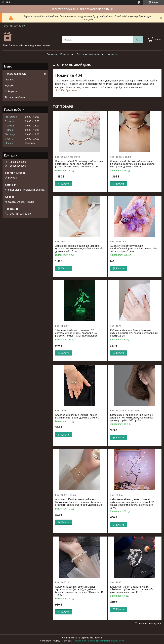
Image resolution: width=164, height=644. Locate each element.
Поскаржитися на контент (85, 641)
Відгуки (9, 85)
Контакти (112, 54)
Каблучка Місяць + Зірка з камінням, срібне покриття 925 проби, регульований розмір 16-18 (134, 333)
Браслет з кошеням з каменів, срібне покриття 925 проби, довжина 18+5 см (77, 416)
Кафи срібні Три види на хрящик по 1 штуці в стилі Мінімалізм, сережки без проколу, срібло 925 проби (132, 418)
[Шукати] (138, 40)
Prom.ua (98, 638)
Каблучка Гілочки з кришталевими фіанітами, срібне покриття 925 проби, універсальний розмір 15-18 (132, 589)
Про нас (10, 80)
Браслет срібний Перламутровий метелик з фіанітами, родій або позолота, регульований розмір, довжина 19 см (79, 164)
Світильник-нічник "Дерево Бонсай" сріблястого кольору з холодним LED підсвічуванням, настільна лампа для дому (132, 503)
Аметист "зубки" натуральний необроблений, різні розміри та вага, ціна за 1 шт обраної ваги (134, 249)
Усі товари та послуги (147, 623)
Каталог (65, 54)
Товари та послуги (16, 74)
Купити (65, 184)
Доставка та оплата (88, 54)
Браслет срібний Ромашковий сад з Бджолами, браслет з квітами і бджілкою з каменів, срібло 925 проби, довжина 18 (79, 502)
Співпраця (11, 91)
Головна (52, 54)
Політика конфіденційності (111, 641)
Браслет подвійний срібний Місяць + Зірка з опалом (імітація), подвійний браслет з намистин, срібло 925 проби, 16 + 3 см (79, 591)
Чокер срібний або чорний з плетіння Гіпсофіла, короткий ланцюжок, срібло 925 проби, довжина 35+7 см (132, 164)
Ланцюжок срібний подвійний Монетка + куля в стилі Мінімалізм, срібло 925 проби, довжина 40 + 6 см (80, 249)
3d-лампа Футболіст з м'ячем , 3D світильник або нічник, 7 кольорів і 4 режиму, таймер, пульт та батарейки (76, 333)
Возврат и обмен (15, 97)
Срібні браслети (67, 90)
